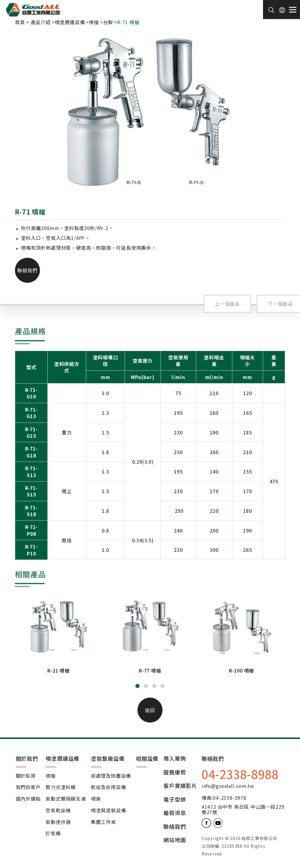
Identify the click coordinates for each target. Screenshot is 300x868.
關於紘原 (26, 776)
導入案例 (175, 759)
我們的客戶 (28, 787)
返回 (150, 710)
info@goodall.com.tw (228, 786)
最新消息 (175, 813)
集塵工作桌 (103, 822)
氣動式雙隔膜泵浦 (66, 799)
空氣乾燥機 (58, 810)
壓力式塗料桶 (61, 787)
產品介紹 (41, 22)
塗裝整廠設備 (108, 758)
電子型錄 (175, 800)
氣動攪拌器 (58, 822)
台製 (108, 22)
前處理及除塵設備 (111, 776)
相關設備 (147, 758)
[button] (137, 686)
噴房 (96, 799)
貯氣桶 (53, 833)
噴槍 (94, 22)
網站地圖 (175, 840)
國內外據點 (28, 799)
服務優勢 (175, 772)
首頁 (20, 22)
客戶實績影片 (180, 786)
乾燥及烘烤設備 (109, 787)
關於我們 (27, 758)
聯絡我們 (28, 270)
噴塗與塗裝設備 (109, 810)
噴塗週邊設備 (70, 22)
